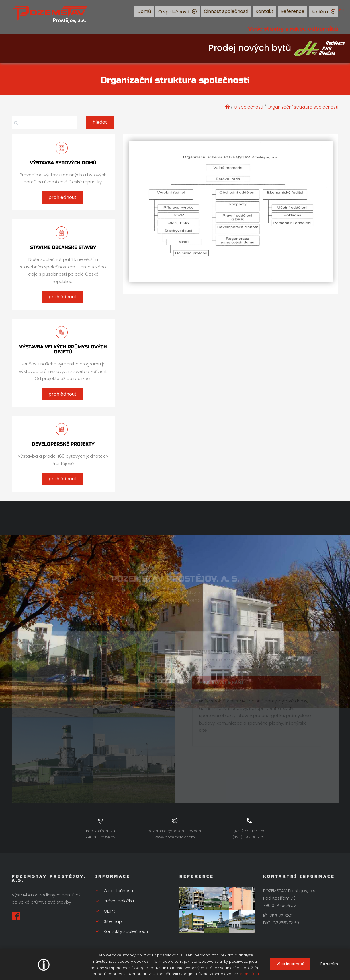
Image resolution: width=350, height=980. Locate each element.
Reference (293, 11)
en (342, 9)
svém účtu (249, 974)
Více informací (290, 964)
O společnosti (174, 12)
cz (333, 9)
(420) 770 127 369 (250, 831)
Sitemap (109, 921)
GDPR (105, 911)
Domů (144, 11)
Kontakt (264, 11)
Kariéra (320, 12)
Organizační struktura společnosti (303, 107)
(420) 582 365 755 (250, 837)
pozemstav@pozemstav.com (175, 831)
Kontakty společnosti (122, 931)
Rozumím (329, 964)
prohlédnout (62, 197)
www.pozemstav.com (175, 837)
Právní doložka (115, 901)
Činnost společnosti (226, 11)
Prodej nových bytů (277, 48)
